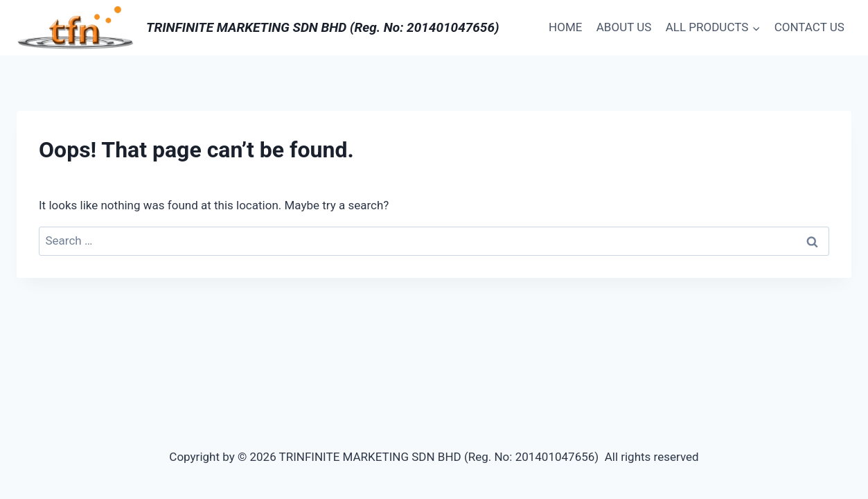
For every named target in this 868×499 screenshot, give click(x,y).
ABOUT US (624, 27)
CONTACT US (809, 27)
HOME (565, 27)
